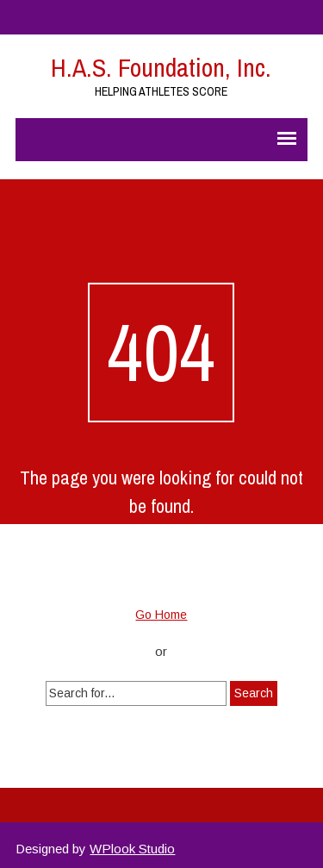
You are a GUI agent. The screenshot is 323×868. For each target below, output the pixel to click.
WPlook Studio (132, 849)
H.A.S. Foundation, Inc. (161, 67)
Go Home (161, 615)
